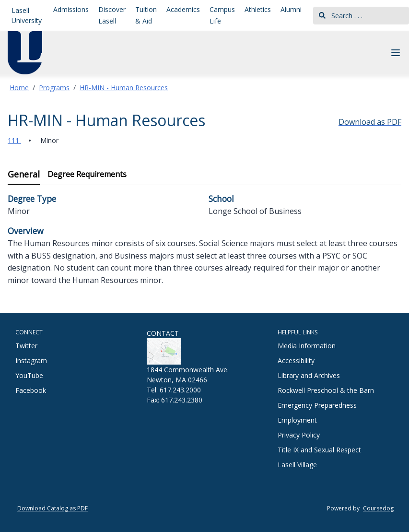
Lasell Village (297, 465)
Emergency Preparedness (317, 405)
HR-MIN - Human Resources (124, 88)
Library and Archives (309, 375)
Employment (297, 420)
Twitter (26, 346)
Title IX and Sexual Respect (319, 450)
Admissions (71, 9)
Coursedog (378, 508)
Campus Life (222, 15)
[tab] (24, 175)
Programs (54, 88)
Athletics (258, 9)
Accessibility (296, 361)
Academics (183, 9)
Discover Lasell (112, 15)
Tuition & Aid (146, 15)
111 (14, 140)
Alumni (291, 9)
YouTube (29, 375)
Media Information (307, 346)
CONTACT (163, 333)
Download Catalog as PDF (53, 508)
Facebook (31, 390)
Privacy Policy (299, 435)
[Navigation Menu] (396, 53)
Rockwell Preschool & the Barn (326, 390)
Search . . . (341, 16)
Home (19, 88)
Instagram (31, 361)
